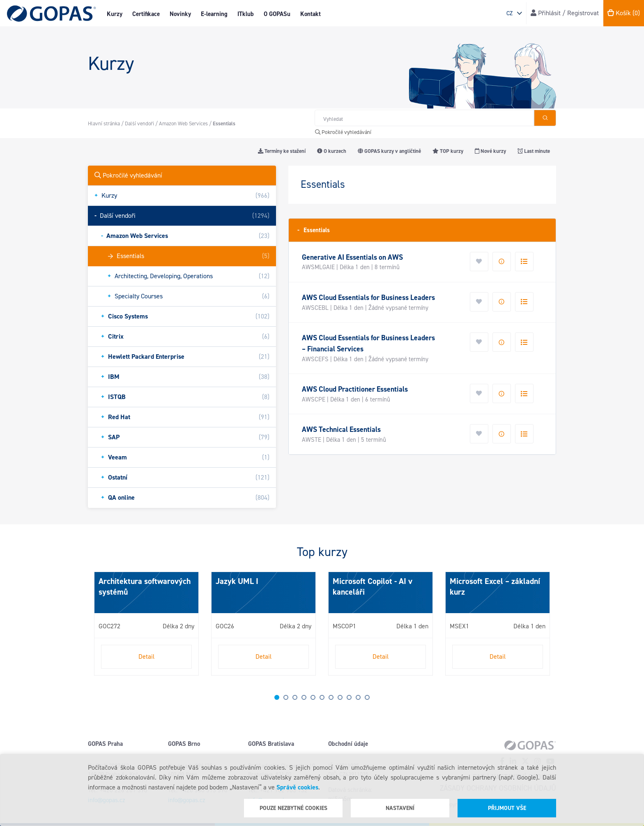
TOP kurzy (448, 151)
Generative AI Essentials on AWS (352, 257)
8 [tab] (340, 697)
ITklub (246, 14)
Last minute (534, 151)
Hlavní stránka (104, 123)
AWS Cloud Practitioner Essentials (355, 389)
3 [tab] (295, 697)
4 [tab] (304, 697)
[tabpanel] (146, 624)
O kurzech (332, 151)
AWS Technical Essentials (341, 429)
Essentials (314, 230)
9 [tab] (349, 697)
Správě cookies (297, 787)
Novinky (180, 14)
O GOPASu (277, 14)
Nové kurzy (490, 151)
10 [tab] (358, 697)
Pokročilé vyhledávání (343, 132)
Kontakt (310, 14)
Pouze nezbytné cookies (293, 808)
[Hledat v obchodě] (424, 118)
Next (96, 627)
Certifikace (146, 14)
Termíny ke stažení (282, 151)
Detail (146, 656)
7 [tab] (331, 697)
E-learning (214, 14)
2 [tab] (286, 697)
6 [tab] (322, 697)
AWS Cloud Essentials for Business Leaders (368, 298)
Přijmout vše (507, 808)
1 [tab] (277, 697)
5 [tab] (313, 697)
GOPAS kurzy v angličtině (389, 151)
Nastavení (400, 808)
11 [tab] (367, 697)
